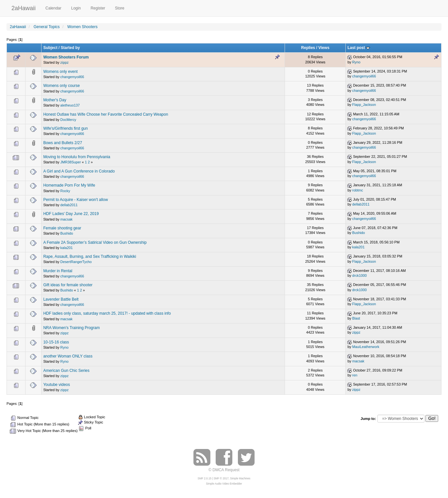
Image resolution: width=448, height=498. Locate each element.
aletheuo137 (70, 105)
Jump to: (368, 419)
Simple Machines (240, 479)
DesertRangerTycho (76, 262)
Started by (70, 48)
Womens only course (61, 86)
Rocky (65, 191)
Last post (359, 48)
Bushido (67, 233)
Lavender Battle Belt (61, 299)
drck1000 (359, 275)
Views (324, 48)
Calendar (53, 8)
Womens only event (60, 72)
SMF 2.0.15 (205, 479)
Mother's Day (55, 100)
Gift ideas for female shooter (68, 285)
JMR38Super (71, 162)
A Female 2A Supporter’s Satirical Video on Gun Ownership (95, 242)
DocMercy (68, 120)
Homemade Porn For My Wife (69, 185)
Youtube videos (57, 385)
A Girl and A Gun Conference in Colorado (79, 171)
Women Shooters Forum (66, 57)
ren (355, 375)
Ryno (356, 62)
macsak (66, 219)
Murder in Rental (58, 271)
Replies (308, 48)
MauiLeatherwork (366, 347)
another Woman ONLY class (68, 356)
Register (98, 8)
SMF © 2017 (221, 479)
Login (76, 8)
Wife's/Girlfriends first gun (65, 128)
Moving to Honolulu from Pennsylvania (77, 157)
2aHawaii (24, 7)
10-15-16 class (56, 342)
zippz (65, 62)
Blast (356, 318)
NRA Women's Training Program (71, 328)
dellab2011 (69, 205)
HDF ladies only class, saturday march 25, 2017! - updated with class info (107, 313)
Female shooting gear (62, 228)
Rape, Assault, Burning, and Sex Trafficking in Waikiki (90, 257)
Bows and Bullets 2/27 (63, 143)
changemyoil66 (72, 77)
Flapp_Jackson (364, 105)
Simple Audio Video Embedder (224, 484)
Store (120, 8)
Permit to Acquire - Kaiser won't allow (75, 200)
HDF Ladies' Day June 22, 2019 (71, 214)
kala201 (67, 248)
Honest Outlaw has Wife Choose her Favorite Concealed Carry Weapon (106, 114)
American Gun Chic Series (66, 371)
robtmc (358, 190)
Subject (50, 48)
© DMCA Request (224, 470)
